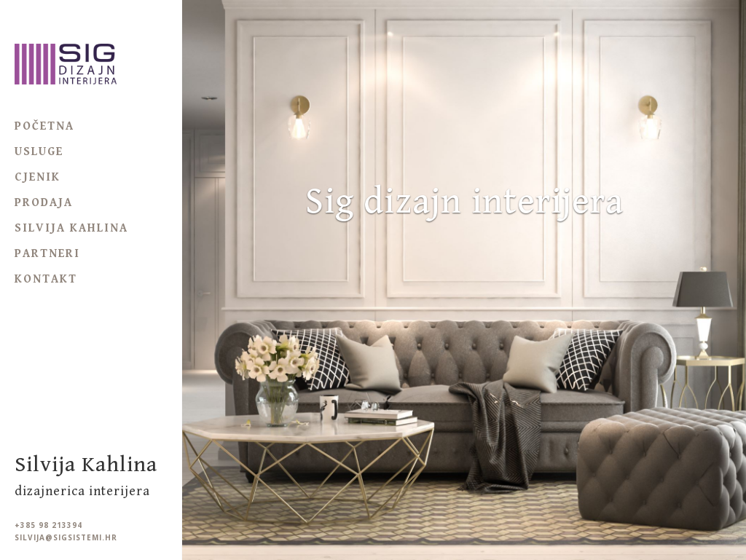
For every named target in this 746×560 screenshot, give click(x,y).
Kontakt (46, 279)
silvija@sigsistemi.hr (66, 538)
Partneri (47, 254)
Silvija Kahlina (71, 228)
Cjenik (38, 177)
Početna (44, 126)
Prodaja (44, 203)
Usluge (39, 152)
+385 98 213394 (48, 525)
